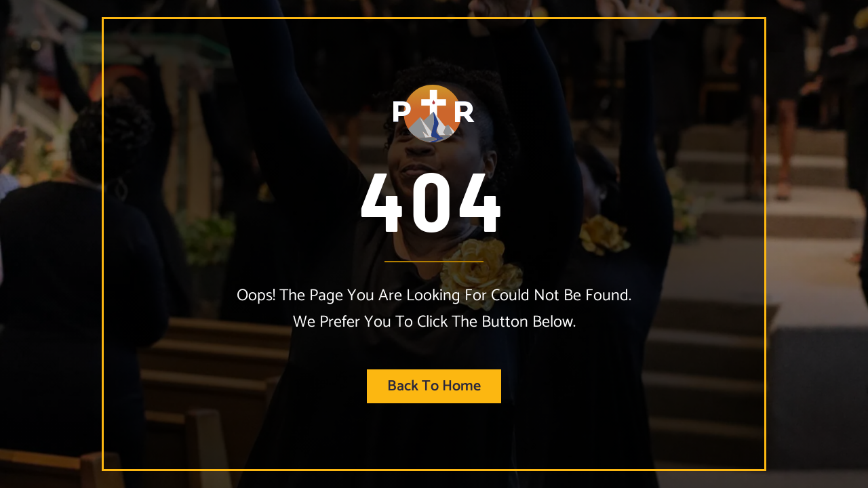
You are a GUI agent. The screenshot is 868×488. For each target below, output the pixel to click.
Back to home (434, 386)
